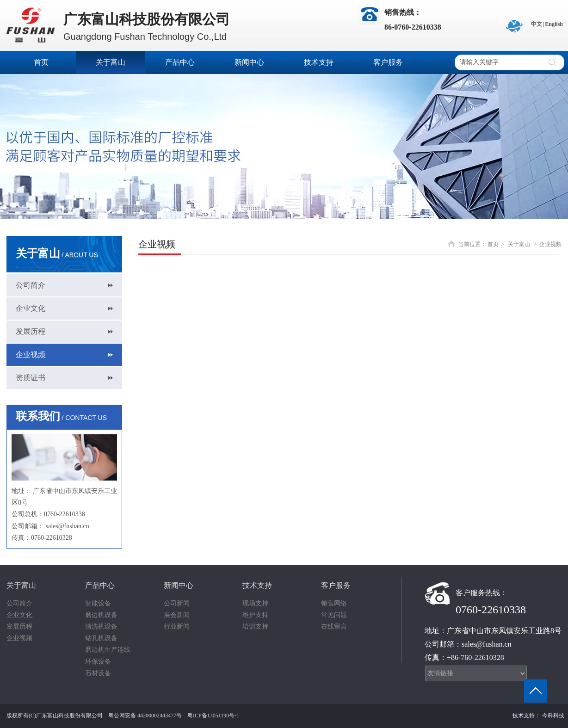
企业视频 (550, 244)
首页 (493, 244)
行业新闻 (177, 626)
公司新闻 (177, 603)
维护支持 (255, 615)
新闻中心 (179, 585)
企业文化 (19, 615)
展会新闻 (177, 615)
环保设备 (98, 662)
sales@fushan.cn (68, 526)
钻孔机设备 (101, 638)
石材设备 (98, 673)
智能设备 (98, 603)
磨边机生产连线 (108, 650)
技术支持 (257, 585)
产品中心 (100, 585)
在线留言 (334, 626)
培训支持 (255, 626)
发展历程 (19, 626)
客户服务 (336, 585)
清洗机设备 (101, 626)
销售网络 (334, 603)
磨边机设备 (101, 615)
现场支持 (255, 603)
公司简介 (19, 603)
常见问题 (334, 615)
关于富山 (519, 244)
